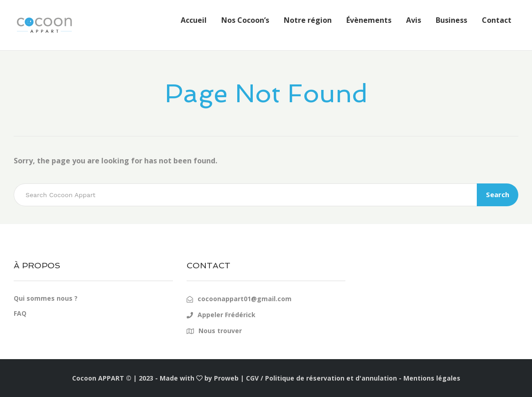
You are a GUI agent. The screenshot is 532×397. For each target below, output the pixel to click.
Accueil (194, 20)
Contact (497, 20)
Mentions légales (432, 378)
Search (498, 194)
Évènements (369, 20)
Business (451, 20)
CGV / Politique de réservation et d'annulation (321, 378)
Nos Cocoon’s (245, 20)
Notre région (308, 20)
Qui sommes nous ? (46, 298)
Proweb (226, 378)
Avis (414, 20)
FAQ (20, 313)
